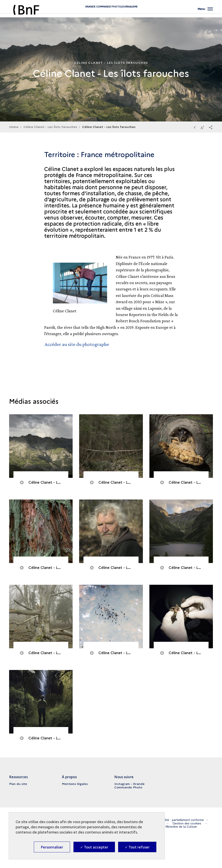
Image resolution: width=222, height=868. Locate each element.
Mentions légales (75, 783)
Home (14, 127)
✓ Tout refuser (137, 847)
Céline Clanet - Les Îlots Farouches (50, 127)
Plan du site (18, 783)
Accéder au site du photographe (77, 344)
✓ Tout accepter (94, 847)
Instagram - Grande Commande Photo (129, 785)
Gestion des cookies (187, 823)
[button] (211, 127)
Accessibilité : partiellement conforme (178, 820)
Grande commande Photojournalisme (111, 14)
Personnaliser (52, 847)
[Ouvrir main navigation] (205, 12)
